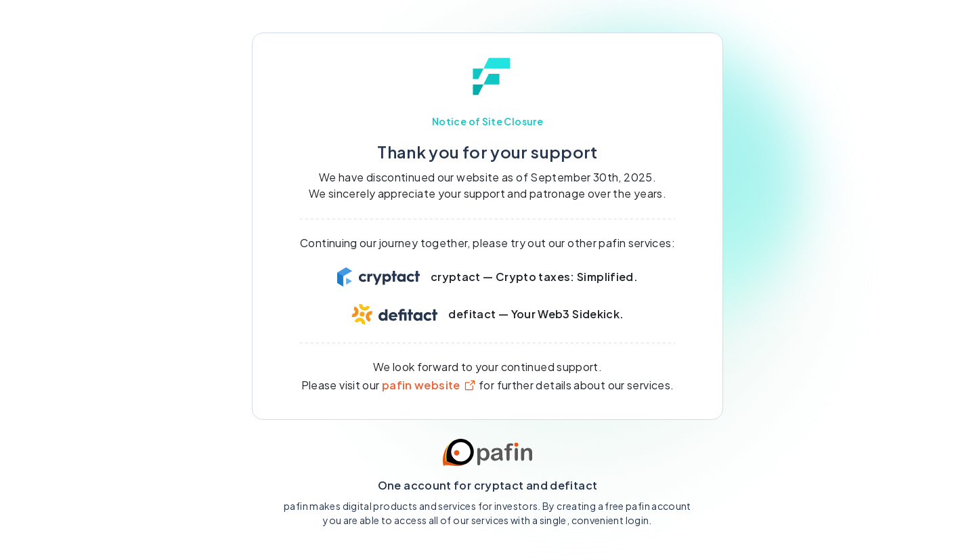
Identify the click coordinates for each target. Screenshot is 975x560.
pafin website (429, 385)
